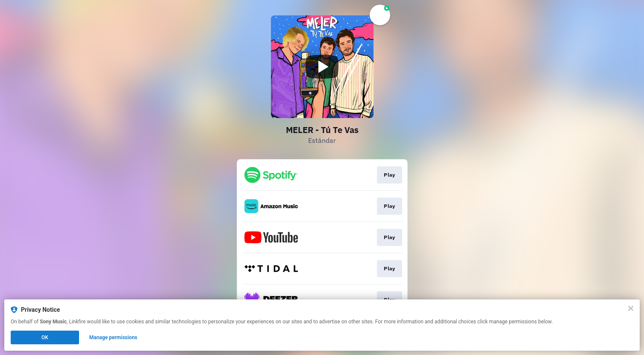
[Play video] (322, 67)
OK (45, 337)
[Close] (631, 308)
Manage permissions (113, 337)
